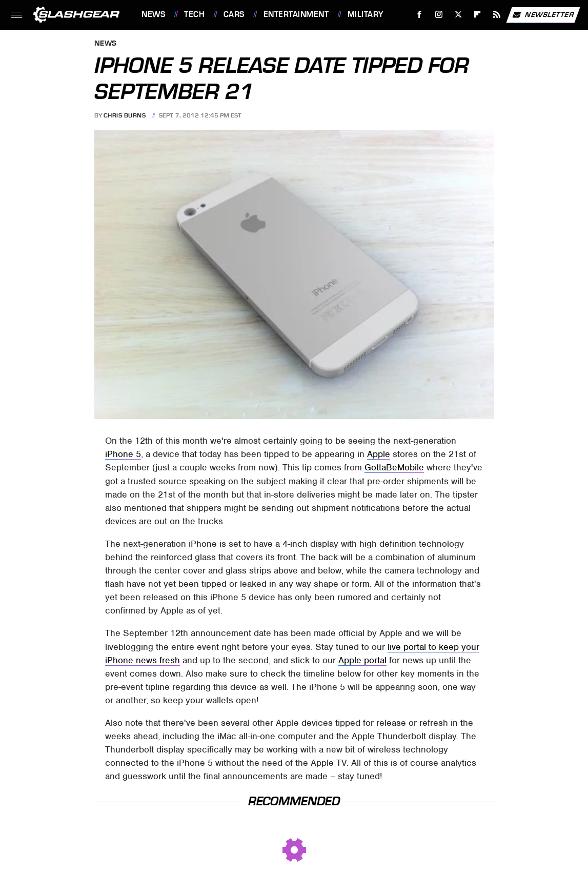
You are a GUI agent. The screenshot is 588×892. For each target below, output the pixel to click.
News (153, 14)
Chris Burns (125, 115)
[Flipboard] (478, 15)
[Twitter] (458, 15)
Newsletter (543, 15)
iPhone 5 (123, 454)
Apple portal (362, 660)
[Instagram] (439, 15)
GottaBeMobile (394, 467)
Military (366, 14)
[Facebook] (420, 15)
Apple (379, 454)
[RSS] (497, 15)
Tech (194, 14)
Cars (234, 14)
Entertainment (296, 14)
